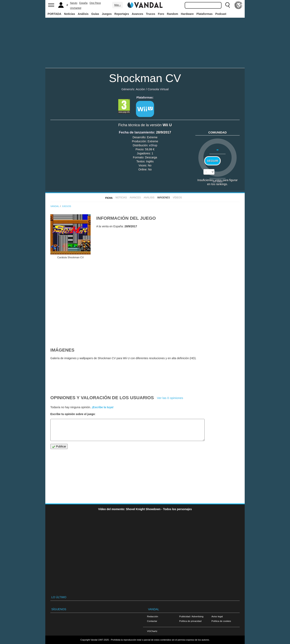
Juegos (107, 14)
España (83, 3)
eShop (153, 145)
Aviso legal (217, 616)
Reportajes (122, 14)
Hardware (187, 14)
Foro (161, 14)
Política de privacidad (190, 621)
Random (173, 14)
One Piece (95, 3)
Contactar (152, 621)
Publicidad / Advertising (191, 616)
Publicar (59, 447)
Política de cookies (221, 621)
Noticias (69, 14)
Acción (140, 89)
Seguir (212, 161)
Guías (95, 14)
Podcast (221, 14)
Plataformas (204, 14)
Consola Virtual (158, 89)
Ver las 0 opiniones (170, 398)
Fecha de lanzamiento (136, 132)
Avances (137, 14)
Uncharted (76, 8)
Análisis (83, 14)
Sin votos (217, 181)
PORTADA (54, 14)
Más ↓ (117, 5)
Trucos (151, 14)
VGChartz (152, 631)
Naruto (74, 3)
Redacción (153, 616)
